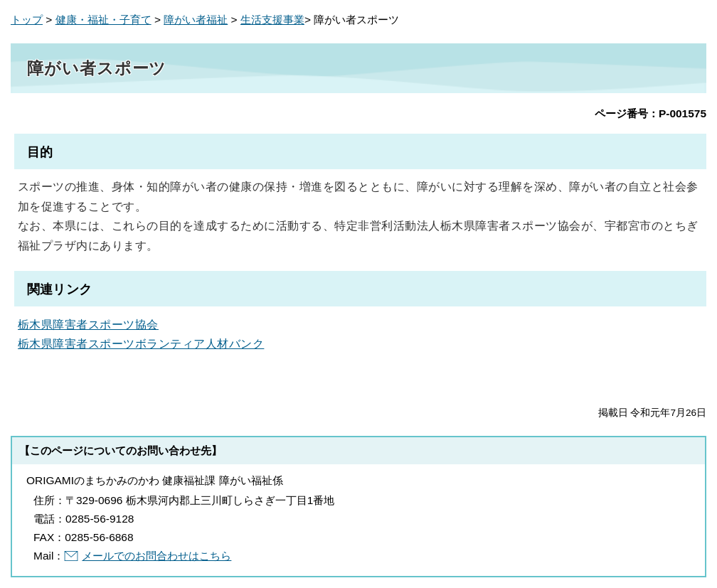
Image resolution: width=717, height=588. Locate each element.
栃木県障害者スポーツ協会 (88, 324)
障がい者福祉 (196, 20)
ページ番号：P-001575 (650, 113)
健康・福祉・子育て (103, 20)
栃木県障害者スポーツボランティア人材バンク (141, 343)
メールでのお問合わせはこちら (156, 556)
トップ (27, 20)
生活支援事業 (272, 20)
